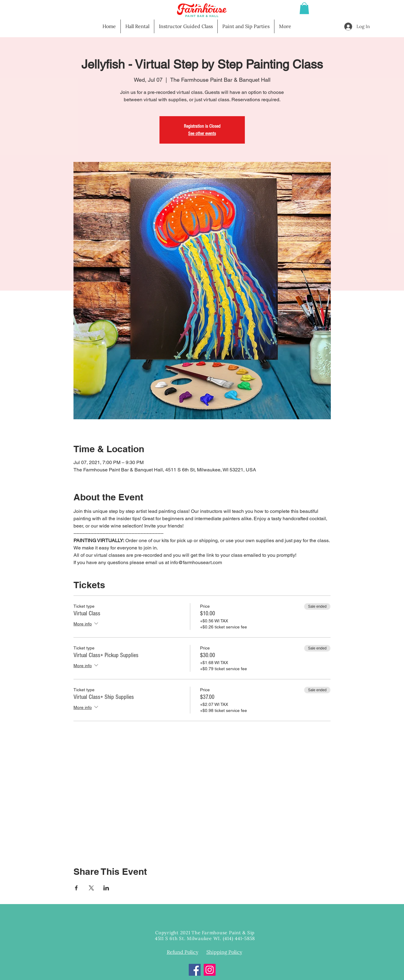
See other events (202, 134)
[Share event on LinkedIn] (106, 888)
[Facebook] (195, 970)
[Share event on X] (91, 888)
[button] (304, 8)
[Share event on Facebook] (76, 888)
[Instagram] (210, 970)
